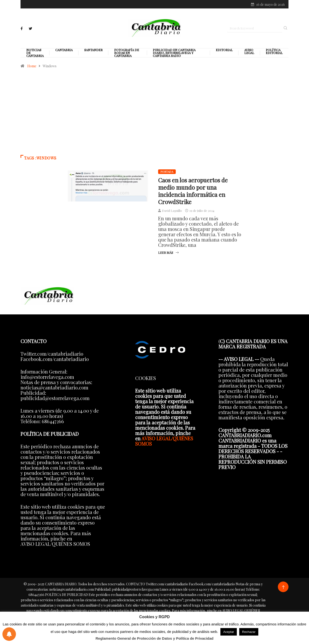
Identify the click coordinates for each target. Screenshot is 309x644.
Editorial (224, 50)
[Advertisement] (154, 114)
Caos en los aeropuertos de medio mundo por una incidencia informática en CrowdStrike (193, 191)
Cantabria (64, 50)
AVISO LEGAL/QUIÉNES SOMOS (164, 441)
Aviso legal (249, 52)
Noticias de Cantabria (35, 53)
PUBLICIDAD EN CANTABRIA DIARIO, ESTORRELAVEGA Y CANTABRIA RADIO (174, 53)
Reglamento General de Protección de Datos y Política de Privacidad (155, 638)
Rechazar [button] (249, 632)
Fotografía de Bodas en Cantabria (127, 53)
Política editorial (274, 52)
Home (32, 66)
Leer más (168, 253)
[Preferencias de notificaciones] (9, 634)
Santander (93, 50)
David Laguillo (172, 211)
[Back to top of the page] (283, 588)
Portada (167, 172)
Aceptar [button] (229, 632)
